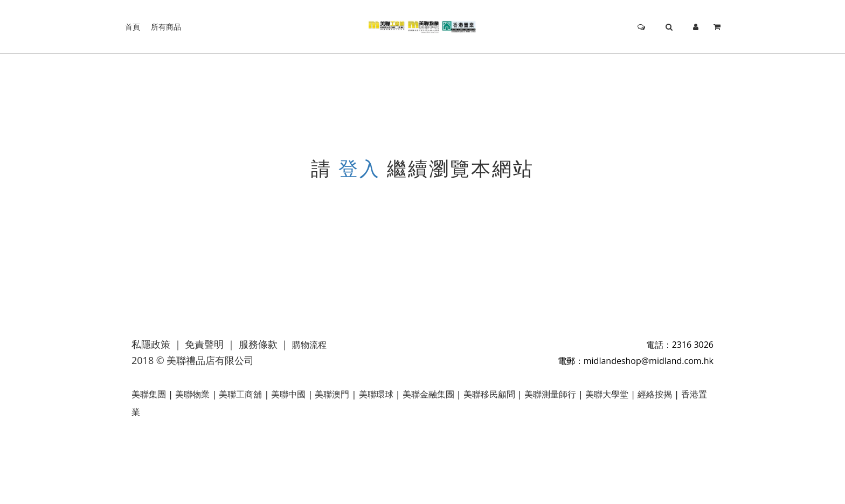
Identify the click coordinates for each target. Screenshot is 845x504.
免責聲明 (204, 344)
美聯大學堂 (607, 394)
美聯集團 (149, 394)
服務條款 (258, 344)
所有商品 (166, 27)
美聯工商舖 (240, 394)
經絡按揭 (655, 394)
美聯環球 (376, 394)
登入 (359, 168)
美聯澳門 (332, 394)
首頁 (133, 27)
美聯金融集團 (428, 394)
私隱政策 (151, 344)
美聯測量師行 (550, 394)
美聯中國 (288, 394)
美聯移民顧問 (489, 394)
